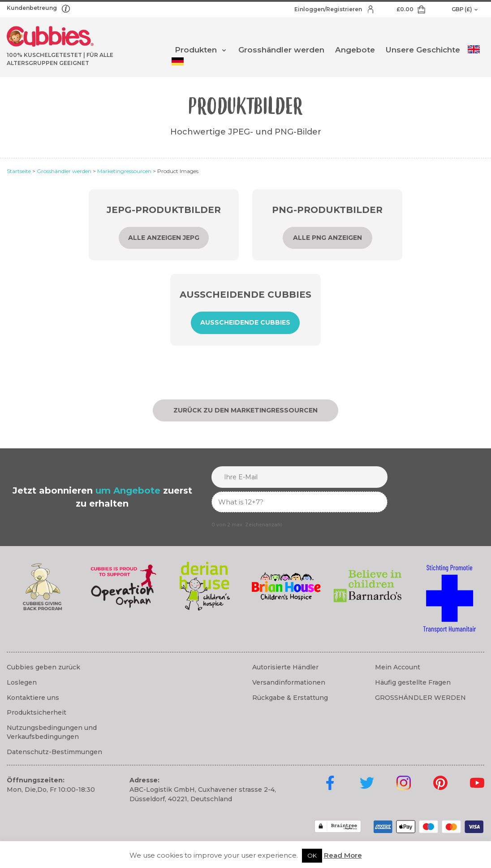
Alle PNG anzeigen (327, 238)
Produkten (196, 50)
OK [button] (312, 855)
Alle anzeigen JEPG (164, 238)
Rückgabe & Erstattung (290, 698)
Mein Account (398, 667)
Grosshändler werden (281, 50)
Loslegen (22, 682)
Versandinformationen (289, 682)
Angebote (355, 50)
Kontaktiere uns (33, 698)
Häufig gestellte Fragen (413, 682)
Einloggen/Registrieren (329, 9)
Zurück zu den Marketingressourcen (245, 410)
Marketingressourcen (124, 171)
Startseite (19, 171)
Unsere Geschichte (423, 50)
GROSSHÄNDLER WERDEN (420, 698)
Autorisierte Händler (285, 667)
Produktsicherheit (37, 712)
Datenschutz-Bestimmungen (54, 752)
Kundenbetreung (32, 8)
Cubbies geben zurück (43, 667)
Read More (343, 855)
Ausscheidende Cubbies (245, 322)
